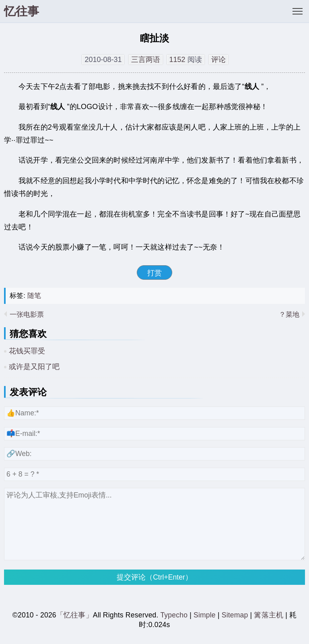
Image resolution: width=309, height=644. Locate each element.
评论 (218, 60)
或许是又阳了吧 (34, 367)
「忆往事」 (75, 615)
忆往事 (22, 11)
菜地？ (289, 315)
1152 (177, 60)
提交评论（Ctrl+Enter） (154, 577)
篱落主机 (269, 615)
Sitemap (235, 615)
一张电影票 (27, 315)
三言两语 (146, 60)
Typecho (175, 615)
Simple (205, 615)
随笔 (34, 296)
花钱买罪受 (27, 351)
